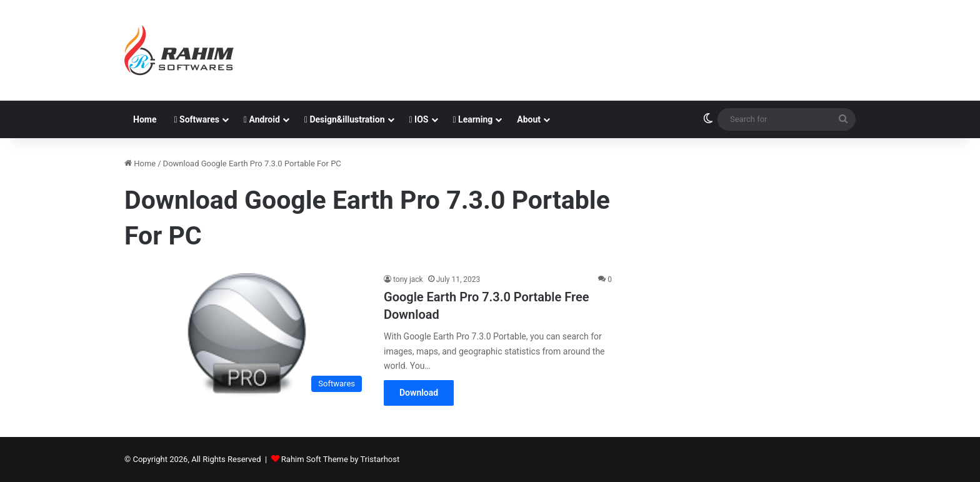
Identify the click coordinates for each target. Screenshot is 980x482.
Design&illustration (345, 119)
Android (262, 119)
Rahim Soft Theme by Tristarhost (340, 459)
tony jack (408, 279)
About (529, 119)
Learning (473, 119)
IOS (419, 119)
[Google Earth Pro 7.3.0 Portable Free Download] (246, 336)
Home (145, 119)
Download (419, 393)
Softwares (196, 119)
